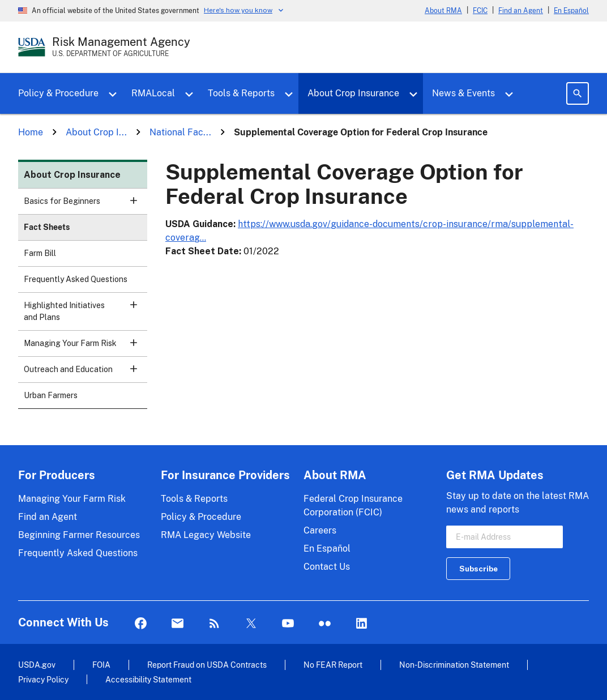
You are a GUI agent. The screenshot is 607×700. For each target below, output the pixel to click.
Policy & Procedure (58, 93)
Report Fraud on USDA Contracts (207, 665)
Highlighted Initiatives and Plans (86, 315)
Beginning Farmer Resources (79, 535)
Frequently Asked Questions (76, 279)
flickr (325, 624)
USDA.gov (37, 665)
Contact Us (327, 567)
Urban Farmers (51, 395)
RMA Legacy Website (206, 535)
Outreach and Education (86, 373)
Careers (320, 530)
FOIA (101, 665)
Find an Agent (521, 11)
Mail (178, 624)
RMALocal (153, 93)
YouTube (288, 624)
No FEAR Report (333, 665)
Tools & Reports (241, 93)
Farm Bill (40, 253)
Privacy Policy (43, 679)
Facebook (141, 624)
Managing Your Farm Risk (86, 347)
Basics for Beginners (86, 205)
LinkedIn (362, 624)
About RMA (443, 11)
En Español (571, 11)
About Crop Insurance (353, 93)
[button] (134, 200)
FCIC (480, 11)
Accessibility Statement (148, 679)
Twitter (251, 624)
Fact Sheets (47, 227)
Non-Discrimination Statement (454, 665)
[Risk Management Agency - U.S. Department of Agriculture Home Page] (121, 47)
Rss (214, 624)
